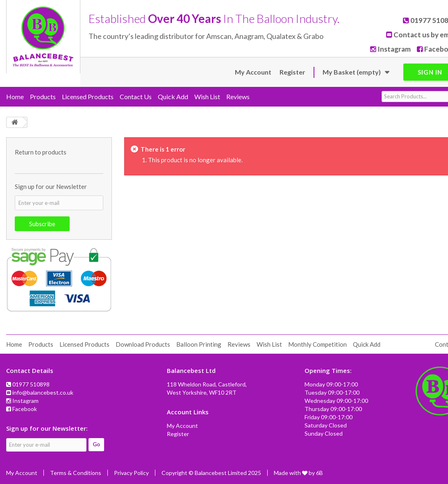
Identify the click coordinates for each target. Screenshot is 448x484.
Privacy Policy (131, 473)
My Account (253, 72)
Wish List (207, 97)
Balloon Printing (199, 344)
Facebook (25, 409)
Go (96, 444)
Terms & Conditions (76, 473)
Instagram (397, 49)
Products (43, 97)
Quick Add (173, 97)
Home (15, 97)
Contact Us (136, 97)
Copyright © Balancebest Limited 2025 (211, 473)
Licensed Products (88, 97)
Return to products (41, 152)
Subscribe (42, 224)
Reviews (238, 97)
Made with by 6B (298, 473)
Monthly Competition (317, 344)
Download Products (143, 344)
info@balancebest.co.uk (43, 392)
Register (292, 72)
